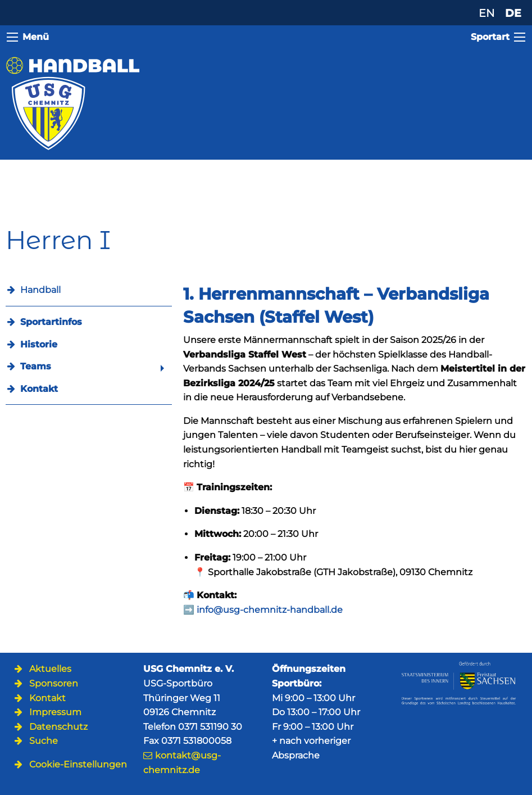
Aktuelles (50, 669)
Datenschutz (58, 727)
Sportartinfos (51, 322)
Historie (39, 344)
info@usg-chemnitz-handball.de (270, 610)
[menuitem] (89, 322)
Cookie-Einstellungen (78, 764)
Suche (44, 741)
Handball (40, 290)
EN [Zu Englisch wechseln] (486, 13)
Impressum (55, 712)
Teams (36, 366)
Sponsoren (54, 683)
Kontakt (39, 389)
